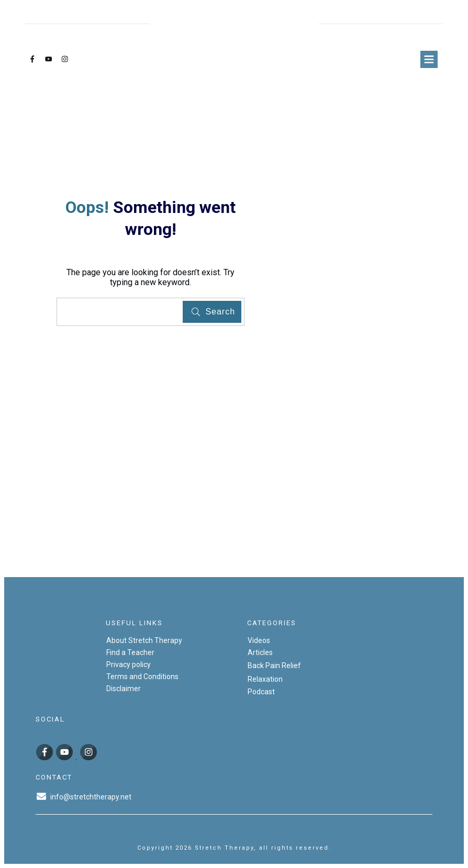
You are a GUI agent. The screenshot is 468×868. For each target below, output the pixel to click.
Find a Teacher (130, 652)
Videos (259, 640)
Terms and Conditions (142, 677)
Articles (260, 652)
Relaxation (265, 679)
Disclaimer (124, 689)
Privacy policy (129, 664)
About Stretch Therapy (144, 640)
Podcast (261, 692)
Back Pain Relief (274, 666)
